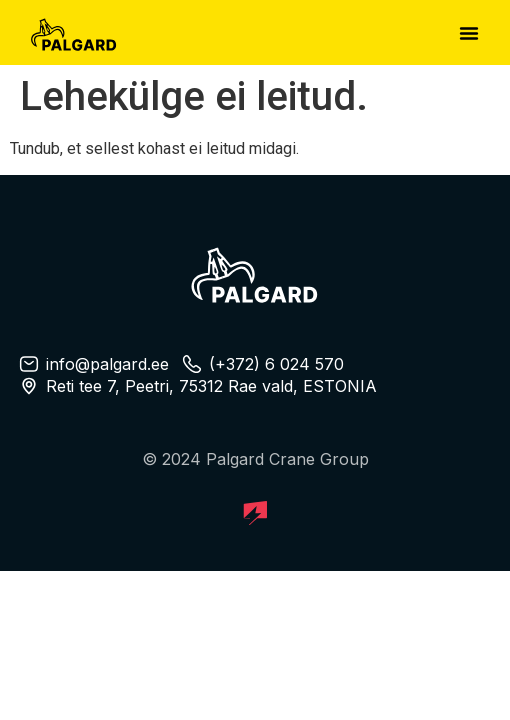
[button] (469, 33)
